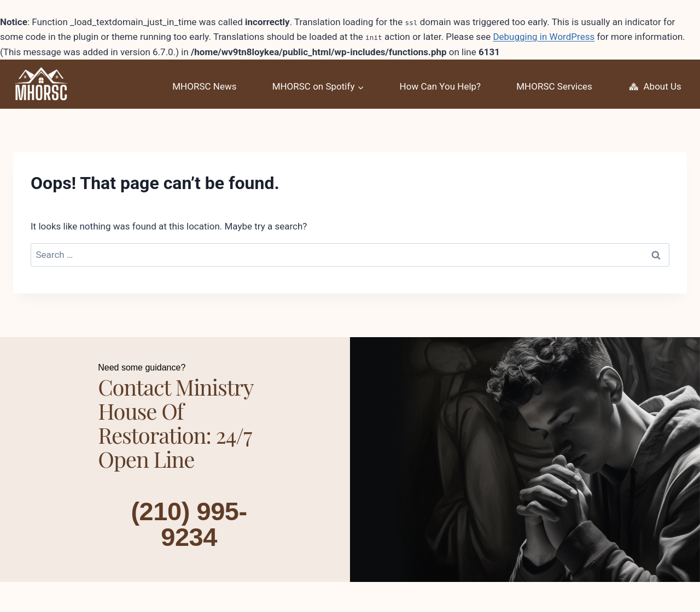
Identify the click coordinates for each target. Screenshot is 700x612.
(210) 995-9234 (189, 523)
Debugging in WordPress (544, 37)
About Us (655, 87)
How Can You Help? (441, 86)
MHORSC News (204, 86)
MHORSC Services (554, 86)
